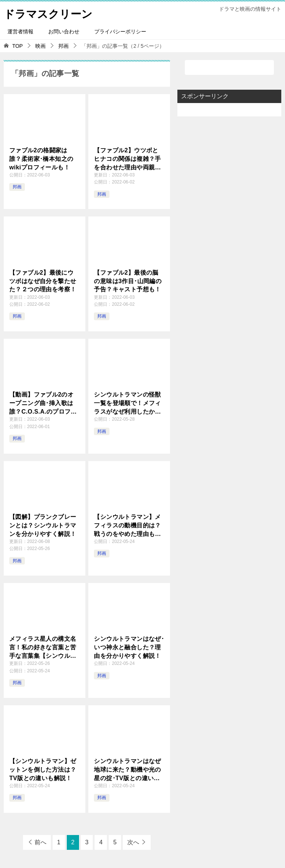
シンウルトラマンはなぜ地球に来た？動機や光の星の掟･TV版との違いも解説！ (127, 770)
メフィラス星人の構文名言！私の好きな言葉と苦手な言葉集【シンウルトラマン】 (43, 648)
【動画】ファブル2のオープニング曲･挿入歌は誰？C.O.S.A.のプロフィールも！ (43, 403)
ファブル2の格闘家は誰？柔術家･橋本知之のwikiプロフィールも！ (41, 159)
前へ (40, 842)
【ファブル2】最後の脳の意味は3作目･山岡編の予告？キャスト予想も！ (128, 281)
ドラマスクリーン (50, 13)
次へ (133, 842)
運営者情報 (20, 32)
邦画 (17, 187)
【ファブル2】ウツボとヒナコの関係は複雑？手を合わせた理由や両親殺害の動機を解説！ (127, 159)
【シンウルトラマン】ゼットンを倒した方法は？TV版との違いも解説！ (43, 769)
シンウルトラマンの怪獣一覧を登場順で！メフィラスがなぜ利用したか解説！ (127, 403)
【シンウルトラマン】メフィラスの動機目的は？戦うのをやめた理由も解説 (127, 526)
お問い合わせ (64, 32)
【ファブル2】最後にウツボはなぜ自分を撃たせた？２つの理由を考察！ (43, 281)
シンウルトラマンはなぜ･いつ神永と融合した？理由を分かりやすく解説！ (129, 647)
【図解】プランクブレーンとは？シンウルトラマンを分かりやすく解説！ (43, 525)
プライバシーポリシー (120, 32)
